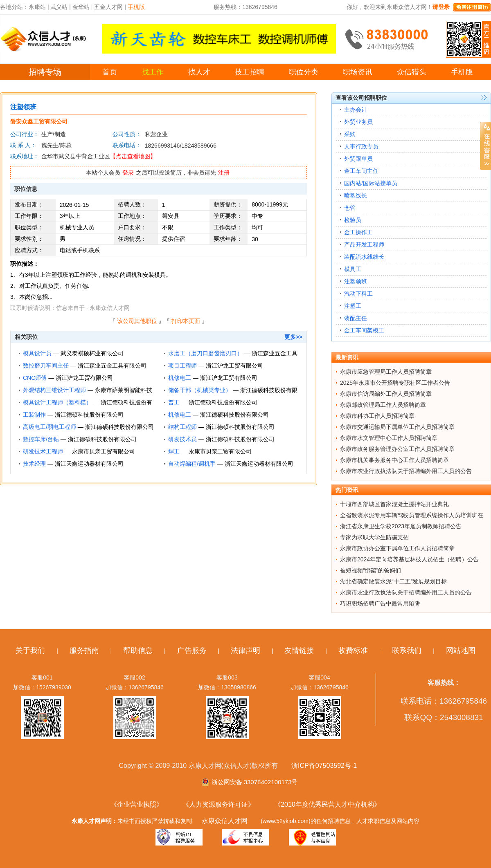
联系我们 (407, 650)
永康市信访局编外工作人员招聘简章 (386, 394)
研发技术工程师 (43, 451)
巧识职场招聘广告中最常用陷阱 (380, 603)
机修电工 (180, 378)
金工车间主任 (361, 171)
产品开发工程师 (364, 244)
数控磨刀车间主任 (46, 366)
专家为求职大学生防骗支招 (374, 537)
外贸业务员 (358, 122)
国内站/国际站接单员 (371, 183)
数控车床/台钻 (41, 439)
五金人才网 (108, 7)
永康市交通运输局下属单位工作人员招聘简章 (397, 427)
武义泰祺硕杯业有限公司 (92, 353)
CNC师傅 (35, 378)
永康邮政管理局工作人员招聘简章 (383, 405)
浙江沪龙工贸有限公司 (234, 366)
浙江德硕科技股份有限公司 (223, 402)
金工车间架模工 (364, 330)
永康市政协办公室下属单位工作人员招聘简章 (397, 548)
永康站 (37, 7)
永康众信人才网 (225, 821)
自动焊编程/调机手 (192, 464)
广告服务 (192, 650)
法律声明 (245, 650)
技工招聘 (250, 72)
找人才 (199, 72)
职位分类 (304, 72)
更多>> (293, 337)
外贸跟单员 (358, 159)
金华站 (81, 7)
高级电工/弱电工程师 (50, 427)
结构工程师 (182, 427)
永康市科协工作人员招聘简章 (377, 416)
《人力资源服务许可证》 (218, 804)
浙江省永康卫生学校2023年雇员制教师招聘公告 (401, 526)
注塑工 (353, 306)
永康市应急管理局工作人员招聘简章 (386, 372)
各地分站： (14, 7)
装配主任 (356, 318)
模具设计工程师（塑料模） (57, 402)
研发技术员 (182, 439)
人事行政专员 (361, 146)
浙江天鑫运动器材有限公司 (89, 464)
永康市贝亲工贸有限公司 (104, 451)
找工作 (153, 72)
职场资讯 (358, 72)
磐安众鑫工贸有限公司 (39, 121)
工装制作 (34, 415)
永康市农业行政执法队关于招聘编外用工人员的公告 (406, 471)
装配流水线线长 (364, 257)
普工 (174, 402)
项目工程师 (182, 366)
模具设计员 (37, 353)
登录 (128, 173)
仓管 (350, 208)
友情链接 (299, 650)
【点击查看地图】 (133, 156)
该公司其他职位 (137, 321)
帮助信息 (138, 650)
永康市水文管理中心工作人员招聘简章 (389, 438)
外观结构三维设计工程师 (54, 390)
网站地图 (461, 650)
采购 (350, 134)
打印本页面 (186, 321)
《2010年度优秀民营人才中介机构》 (327, 804)
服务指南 (84, 650)
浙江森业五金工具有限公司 (112, 366)
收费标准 (353, 650)
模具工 (353, 269)
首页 (110, 72)
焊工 (174, 451)
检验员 (353, 220)
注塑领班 (356, 281)
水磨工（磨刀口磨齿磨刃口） (205, 353)
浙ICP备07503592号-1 (324, 766)
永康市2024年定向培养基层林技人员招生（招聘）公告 (409, 559)
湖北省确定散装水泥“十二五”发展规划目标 (393, 581)
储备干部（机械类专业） (200, 390)
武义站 (59, 7)
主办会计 (356, 110)
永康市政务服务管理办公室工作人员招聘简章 (397, 449)
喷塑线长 (356, 195)
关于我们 (30, 650)
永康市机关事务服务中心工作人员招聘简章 (394, 460)
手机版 (462, 72)
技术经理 (34, 464)
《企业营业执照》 (137, 804)
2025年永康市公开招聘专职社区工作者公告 (395, 383)
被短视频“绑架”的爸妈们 (371, 570)
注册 (224, 173)
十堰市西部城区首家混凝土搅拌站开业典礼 (394, 504)
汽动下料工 (358, 294)
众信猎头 (412, 72)
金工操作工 (358, 232)
